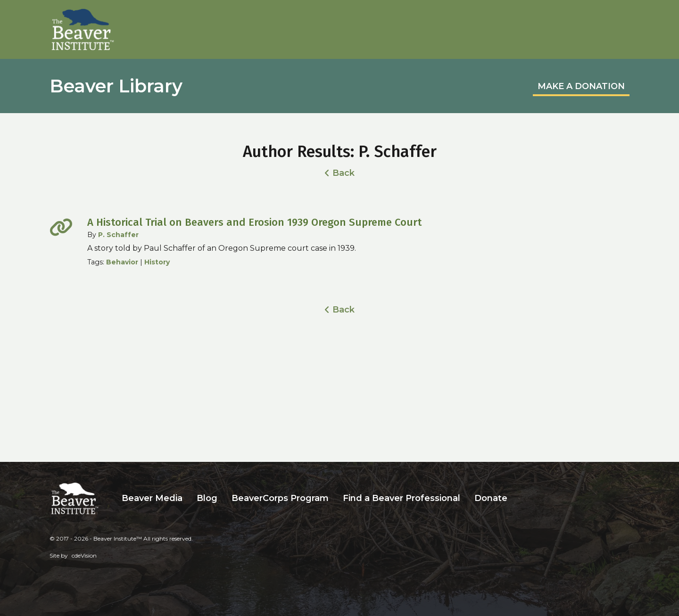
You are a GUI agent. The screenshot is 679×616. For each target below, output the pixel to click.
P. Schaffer (118, 235)
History (157, 262)
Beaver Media (152, 498)
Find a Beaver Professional (402, 498)
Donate (491, 498)
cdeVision (84, 555)
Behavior (122, 262)
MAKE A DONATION (581, 86)
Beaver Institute (83, 30)
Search (522, 498)
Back (344, 173)
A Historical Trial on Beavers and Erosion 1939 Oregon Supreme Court (254, 222)
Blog (207, 498)
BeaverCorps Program (280, 498)
